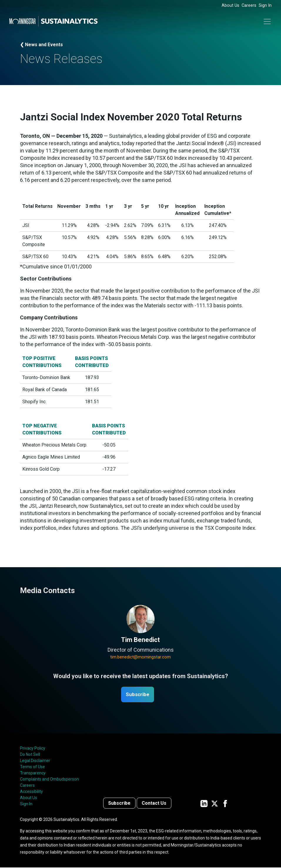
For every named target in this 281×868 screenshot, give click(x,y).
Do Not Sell (30, 755)
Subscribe (138, 695)
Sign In (265, 5)
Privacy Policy (33, 749)
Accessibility (31, 792)
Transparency (33, 774)
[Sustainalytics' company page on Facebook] (225, 804)
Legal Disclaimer (35, 761)
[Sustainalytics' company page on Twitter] (215, 804)
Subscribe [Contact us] (119, 804)
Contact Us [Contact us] (154, 804)
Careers (249, 5)
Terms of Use (32, 767)
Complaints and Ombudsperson (49, 780)
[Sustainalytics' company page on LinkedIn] (204, 804)
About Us (230, 5)
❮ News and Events (41, 45)
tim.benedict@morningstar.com (140, 657)
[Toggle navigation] (267, 21)
